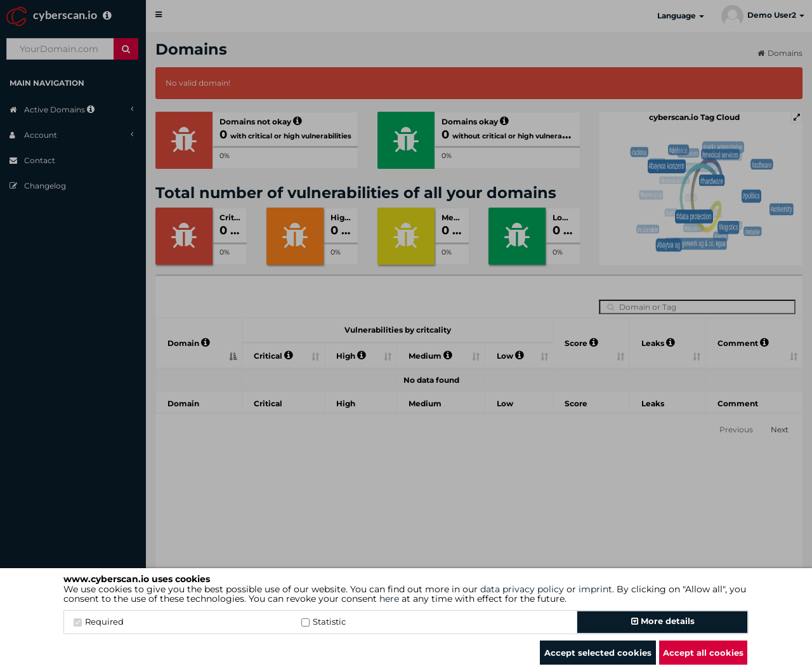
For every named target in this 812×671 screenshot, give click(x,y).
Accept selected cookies (598, 653)
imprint (595, 589)
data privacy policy (522, 589)
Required (99, 621)
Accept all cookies (703, 653)
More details (663, 621)
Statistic (324, 621)
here (389, 599)
